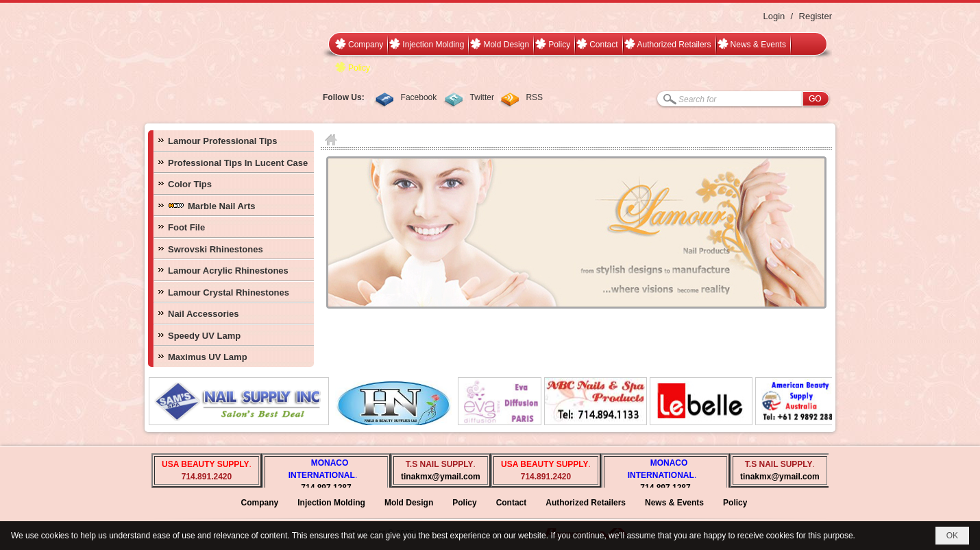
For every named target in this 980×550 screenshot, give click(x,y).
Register (816, 16)
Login (774, 16)
